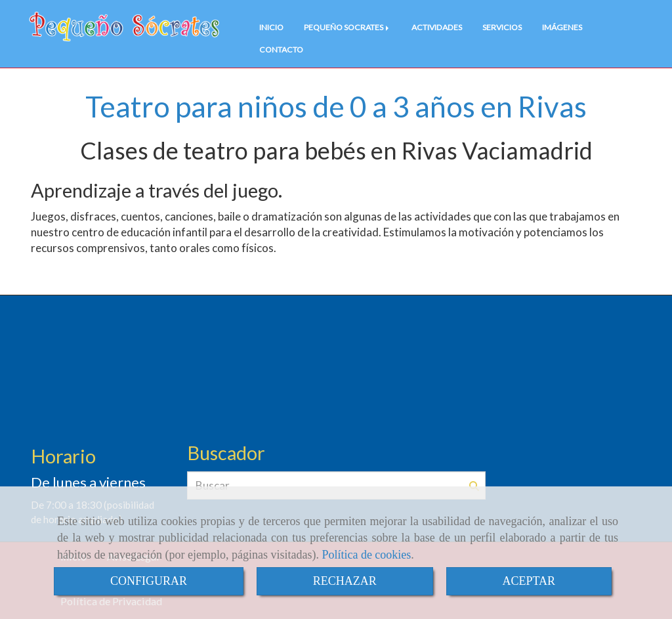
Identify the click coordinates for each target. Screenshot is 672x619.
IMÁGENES (562, 27)
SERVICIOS (502, 27)
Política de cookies (366, 555)
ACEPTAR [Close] (529, 581)
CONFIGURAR (149, 581)
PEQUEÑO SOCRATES (347, 27)
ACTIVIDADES (437, 27)
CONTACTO (281, 50)
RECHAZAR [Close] (345, 581)
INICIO (271, 27)
